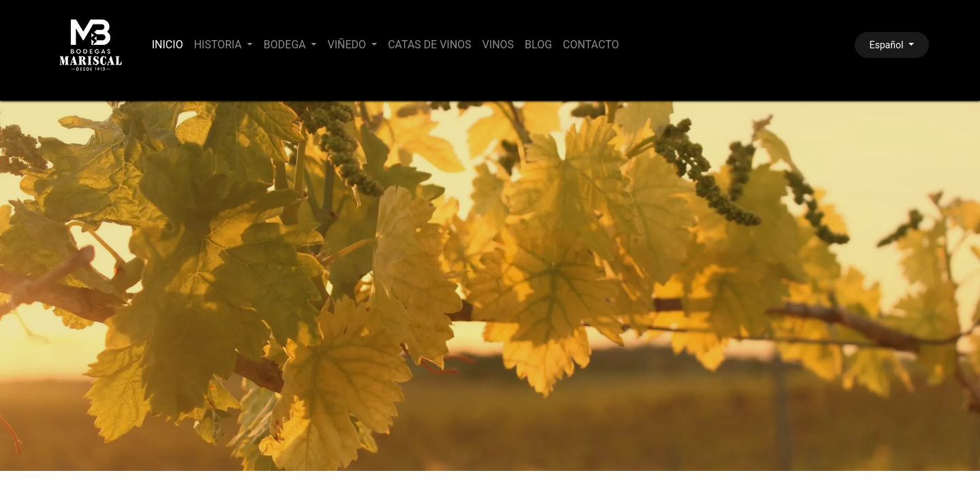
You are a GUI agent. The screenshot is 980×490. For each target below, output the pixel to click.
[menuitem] (167, 45)
